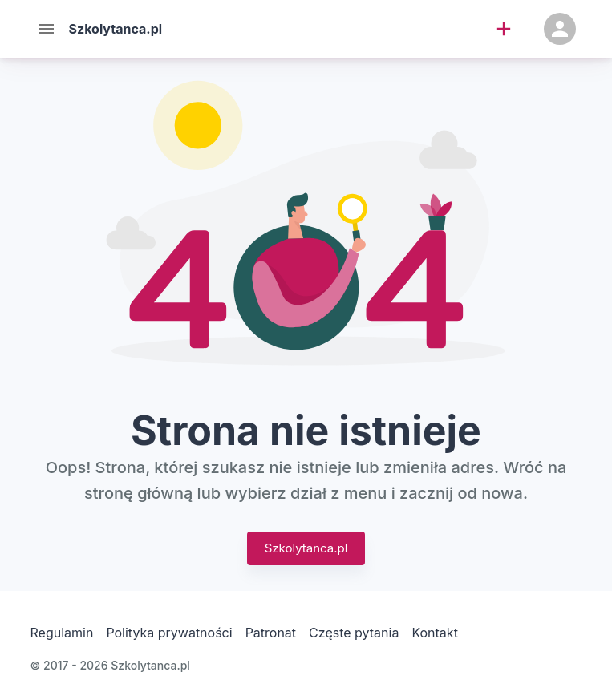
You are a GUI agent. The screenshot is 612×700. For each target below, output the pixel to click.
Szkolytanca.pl (306, 548)
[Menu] (47, 29)
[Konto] (560, 29)
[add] (504, 29)
